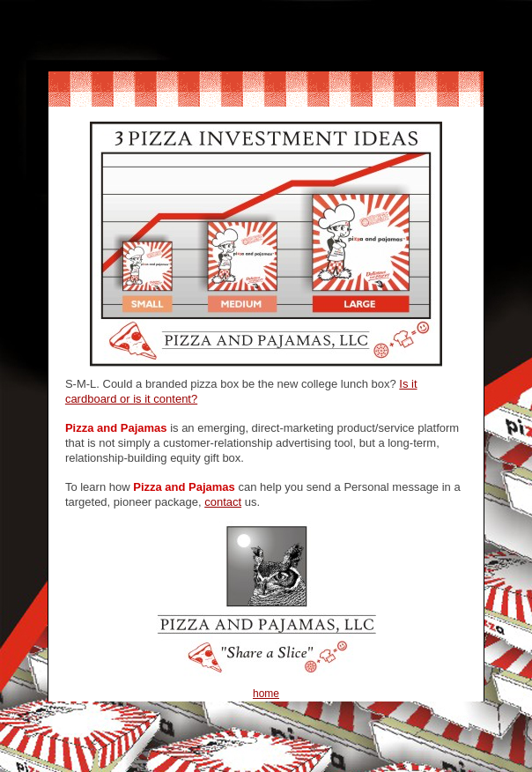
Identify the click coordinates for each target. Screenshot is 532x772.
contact (223, 502)
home (266, 694)
